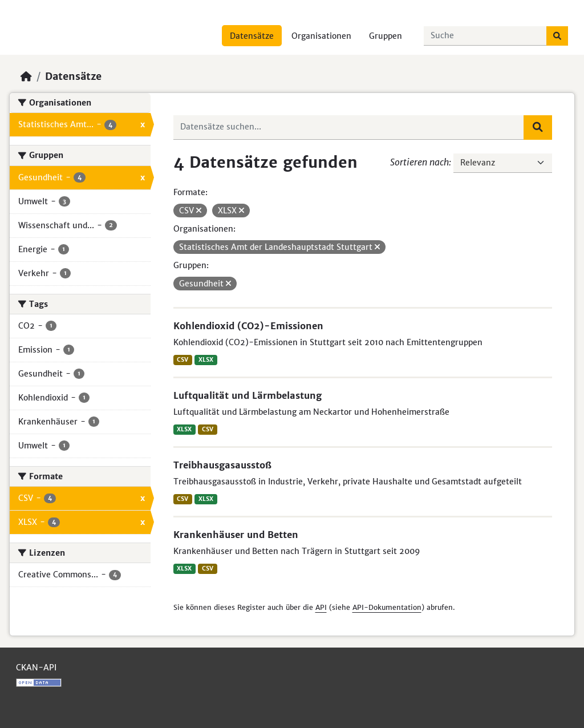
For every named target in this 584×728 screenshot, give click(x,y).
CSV (182, 360)
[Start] (26, 76)
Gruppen (386, 36)
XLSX (206, 360)
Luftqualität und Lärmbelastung (248, 395)
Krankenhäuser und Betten (236, 535)
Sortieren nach (419, 162)
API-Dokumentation (387, 607)
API (321, 607)
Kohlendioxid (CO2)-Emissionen (248, 326)
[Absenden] (557, 36)
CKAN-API (36, 668)
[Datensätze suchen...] (485, 36)
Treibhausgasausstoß (222, 465)
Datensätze (252, 36)
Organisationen (321, 36)
